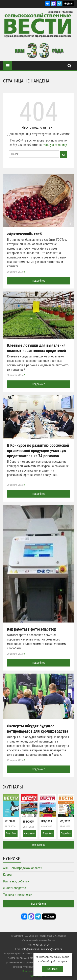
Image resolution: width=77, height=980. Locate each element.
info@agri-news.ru (31, 949)
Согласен (53, 969)
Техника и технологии (18, 895)
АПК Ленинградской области (23, 868)
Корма (7, 875)
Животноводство (15, 888)
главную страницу (55, 145)
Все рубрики (38, 904)
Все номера (38, 845)
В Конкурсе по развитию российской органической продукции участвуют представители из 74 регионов (38, 451)
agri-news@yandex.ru (52, 949)
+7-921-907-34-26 (41, 945)
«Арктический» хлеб (24, 234)
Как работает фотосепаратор (32, 629)
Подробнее (38, 281)
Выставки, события (16, 881)
